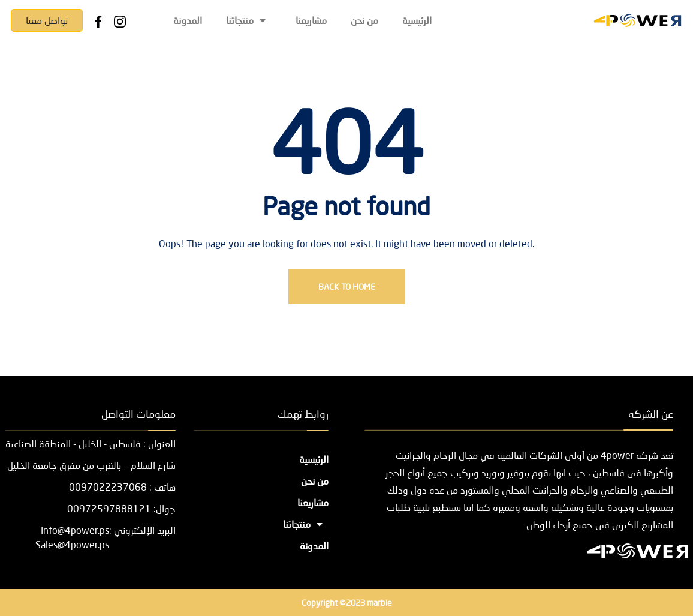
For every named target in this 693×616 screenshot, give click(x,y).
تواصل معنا (47, 20)
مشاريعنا (311, 20)
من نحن (364, 20)
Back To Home (347, 286)
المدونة (188, 20)
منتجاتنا (249, 20)
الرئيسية (417, 20)
